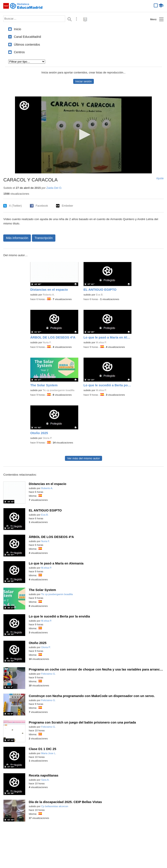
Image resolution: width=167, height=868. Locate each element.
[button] (83, 135)
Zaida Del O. (54, 188)
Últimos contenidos (27, 45)
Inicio (17, 29)
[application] (83, 135)
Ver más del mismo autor (83, 458)
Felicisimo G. (49, 674)
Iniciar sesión (83, 81)
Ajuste (160, 178)
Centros (19, 52)
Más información (17, 238)
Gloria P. (47, 438)
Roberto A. (49, 295)
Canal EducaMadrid (27, 37)
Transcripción (44, 238)
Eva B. (100, 295)
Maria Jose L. (49, 753)
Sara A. (45, 780)
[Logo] (24, 105)
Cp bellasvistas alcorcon (55, 806)
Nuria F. (47, 342)
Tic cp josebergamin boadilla (58, 390)
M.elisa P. (101, 342)
